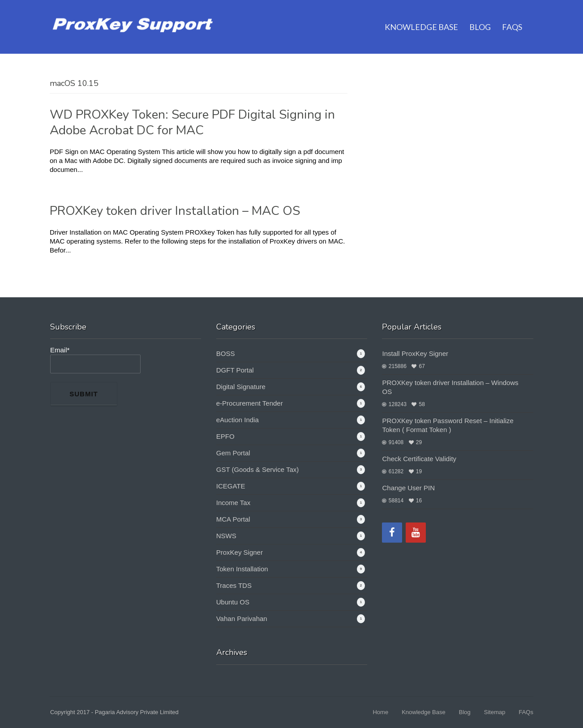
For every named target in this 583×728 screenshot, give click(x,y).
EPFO (225, 436)
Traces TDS (234, 585)
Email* (95, 360)
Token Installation (242, 569)
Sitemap (495, 712)
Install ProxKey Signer (415, 353)
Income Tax (233, 503)
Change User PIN (408, 488)
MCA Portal (233, 519)
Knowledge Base (421, 16)
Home (380, 712)
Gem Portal (233, 453)
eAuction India (238, 420)
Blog (480, 16)
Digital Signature (241, 387)
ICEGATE (231, 486)
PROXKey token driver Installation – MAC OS (175, 211)
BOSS (226, 353)
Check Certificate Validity (419, 459)
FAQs (512, 16)
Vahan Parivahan (242, 619)
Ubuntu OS (233, 602)
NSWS (226, 536)
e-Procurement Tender (250, 403)
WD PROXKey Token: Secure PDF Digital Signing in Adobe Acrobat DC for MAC (192, 122)
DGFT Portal (235, 370)
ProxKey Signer (240, 552)
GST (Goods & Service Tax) (258, 469)
